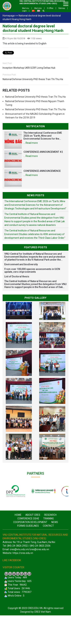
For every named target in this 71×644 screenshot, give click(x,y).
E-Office (50, 8)
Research (50, 515)
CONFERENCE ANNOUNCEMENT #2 (43, 152)
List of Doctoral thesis (17, 276)
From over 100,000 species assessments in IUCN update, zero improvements (32, 271)
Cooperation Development (30, 522)
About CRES (33, 515)
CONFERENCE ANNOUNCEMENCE (42, 171)
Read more (32, 143)
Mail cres (38, 8)
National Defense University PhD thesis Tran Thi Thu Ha (33, 79)
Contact (48, 526)
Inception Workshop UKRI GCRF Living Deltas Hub (29, 68)
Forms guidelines (28, 526)
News (55, 522)
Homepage (9, 16)
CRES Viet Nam (42, 612)
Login (24, 11)
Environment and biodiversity (21, 264)
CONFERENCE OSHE (28, 518)
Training (48, 518)
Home (18, 515)
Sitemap (62, 8)
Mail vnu (26, 8)
